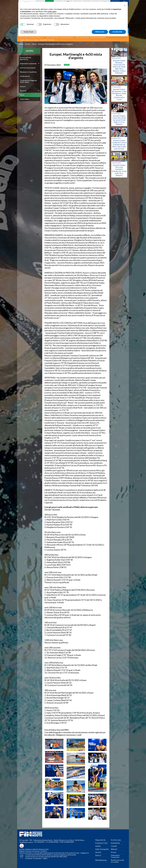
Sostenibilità (115, 843)
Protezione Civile (101, 843)
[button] (125, 5)
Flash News (24, 99)
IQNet (45, 858)
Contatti (114, 846)
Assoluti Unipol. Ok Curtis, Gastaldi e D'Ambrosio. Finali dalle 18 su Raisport (119, 170)
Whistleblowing (101, 860)
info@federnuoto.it (26, 842)
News (22, 95)
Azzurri (23, 86)
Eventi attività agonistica (25, 58)
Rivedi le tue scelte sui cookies (117, 861)
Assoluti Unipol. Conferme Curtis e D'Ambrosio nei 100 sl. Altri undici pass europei (119, 144)
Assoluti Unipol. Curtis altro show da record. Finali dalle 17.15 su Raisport (119, 120)
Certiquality (37, 858)
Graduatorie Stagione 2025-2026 (28, 81)
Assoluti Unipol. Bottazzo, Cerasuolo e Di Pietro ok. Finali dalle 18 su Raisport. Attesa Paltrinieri (119, 67)
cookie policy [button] (52, 12)
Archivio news (116, 840)
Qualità (98, 846)
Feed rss (98, 855)
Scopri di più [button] (29, 32)
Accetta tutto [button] (117, 32)
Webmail (114, 849)
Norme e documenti (28, 68)
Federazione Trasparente (115, 856)
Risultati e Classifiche (28, 72)
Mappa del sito (100, 840)
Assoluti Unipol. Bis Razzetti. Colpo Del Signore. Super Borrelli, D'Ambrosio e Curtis (119, 94)
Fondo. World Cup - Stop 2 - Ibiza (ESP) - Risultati (37, 40)
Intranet (98, 852)
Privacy (114, 852)
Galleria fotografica (102, 849)
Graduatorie (25, 76)
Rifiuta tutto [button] (100, 32)
